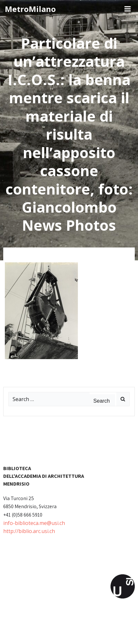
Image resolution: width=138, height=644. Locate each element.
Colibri (88, 633)
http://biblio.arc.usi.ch (29, 531)
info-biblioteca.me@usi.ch (34, 523)
